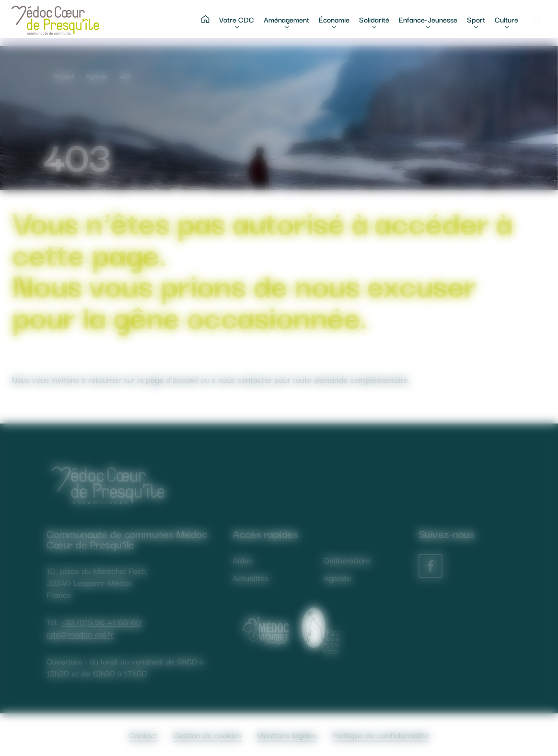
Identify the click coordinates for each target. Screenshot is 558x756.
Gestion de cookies (207, 735)
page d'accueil (172, 379)
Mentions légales (287, 735)
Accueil (64, 76)
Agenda (97, 76)
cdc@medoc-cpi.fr (80, 634)
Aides (243, 560)
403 (125, 76)
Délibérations (347, 560)
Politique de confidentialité (381, 735)
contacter (255, 379)
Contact (143, 735)
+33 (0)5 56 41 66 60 (101, 622)
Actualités (250, 578)
